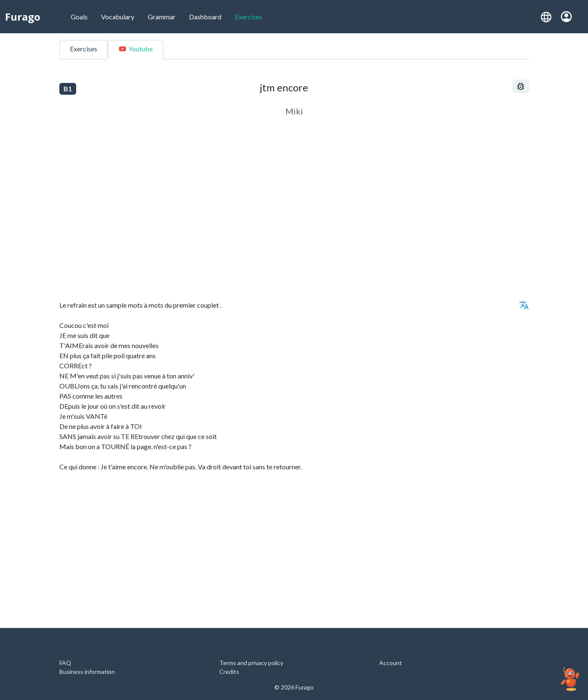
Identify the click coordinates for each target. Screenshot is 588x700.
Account (391, 663)
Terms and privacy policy (251, 663)
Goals (79, 17)
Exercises (249, 17)
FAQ (65, 663)
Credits (229, 672)
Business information (87, 672)
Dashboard (205, 17)
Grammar (162, 17)
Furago (23, 17)
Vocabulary (118, 17)
